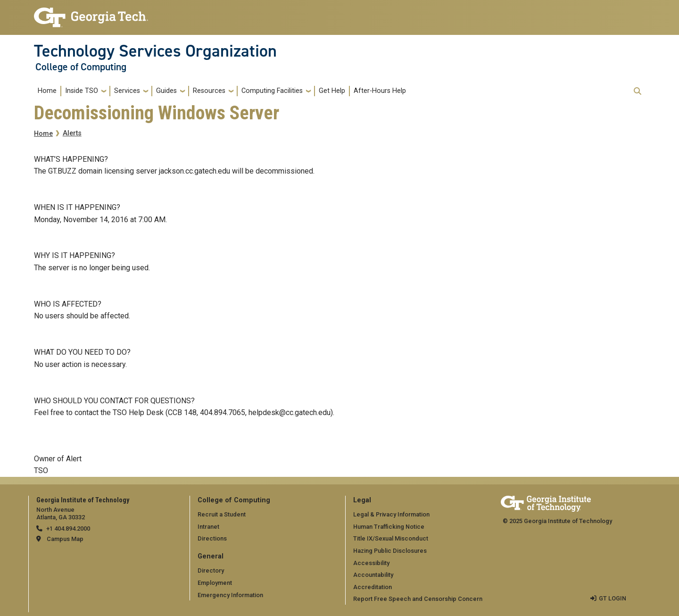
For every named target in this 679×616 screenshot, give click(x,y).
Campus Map (65, 539)
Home (47, 91)
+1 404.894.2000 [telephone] (68, 529)
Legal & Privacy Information (391, 514)
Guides (166, 91)
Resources (209, 91)
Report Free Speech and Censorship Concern (418, 599)
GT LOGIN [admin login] (613, 598)
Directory (211, 570)
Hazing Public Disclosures (390, 551)
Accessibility (371, 563)
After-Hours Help (380, 91)
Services (127, 91)
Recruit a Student (222, 514)
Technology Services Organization (155, 51)
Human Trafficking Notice (389, 527)
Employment (215, 583)
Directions (212, 538)
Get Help (332, 91)
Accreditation (373, 587)
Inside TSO (82, 91)
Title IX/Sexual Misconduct (391, 538)
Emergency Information (230, 595)
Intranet (208, 527)
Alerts (72, 133)
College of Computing (81, 67)
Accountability (373, 575)
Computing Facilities (272, 91)
